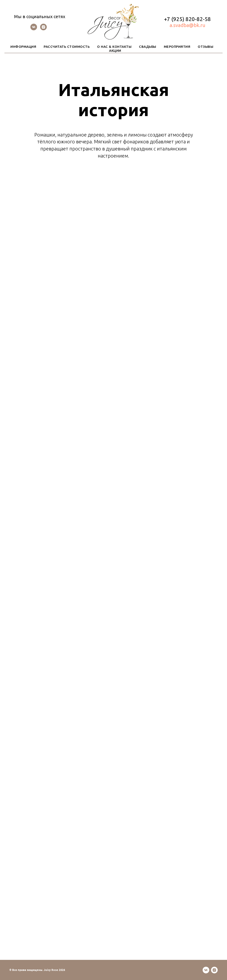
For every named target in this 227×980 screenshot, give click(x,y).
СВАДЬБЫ (148, 47)
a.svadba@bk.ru (187, 25)
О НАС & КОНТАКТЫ (114, 47)
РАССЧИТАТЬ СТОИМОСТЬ (67, 47)
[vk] (34, 29)
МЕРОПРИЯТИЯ (177, 47)
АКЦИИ (115, 51)
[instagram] (43, 29)
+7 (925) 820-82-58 (187, 19)
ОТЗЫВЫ (205, 47)
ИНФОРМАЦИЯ (23, 47)
